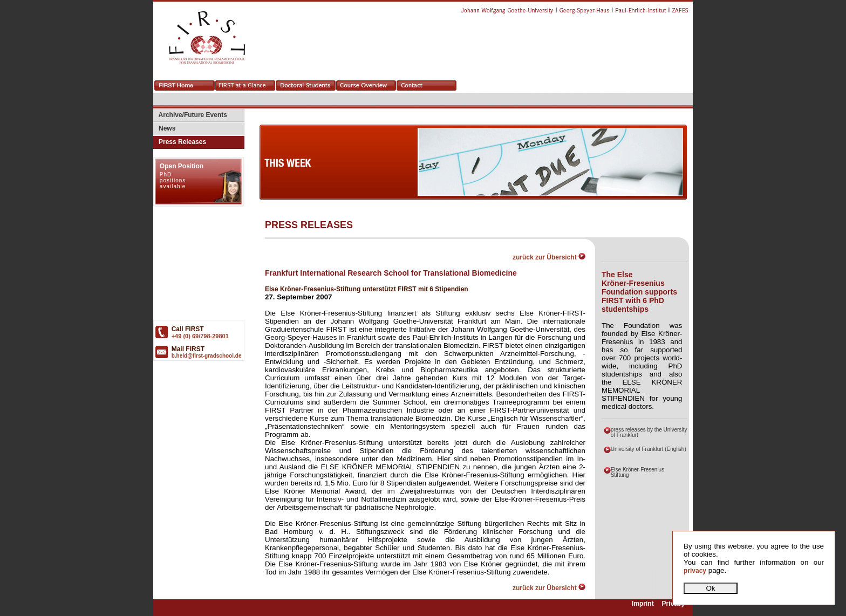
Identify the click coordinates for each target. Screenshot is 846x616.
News (164, 128)
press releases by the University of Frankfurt (649, 432)
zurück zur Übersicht (549, 257)
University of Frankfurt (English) (649, 449)
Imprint (643, 604)
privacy (695, 571)
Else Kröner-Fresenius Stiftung (637, 472)
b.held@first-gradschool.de (207, 356)
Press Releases (180, 142)
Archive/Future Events (190, 115)
